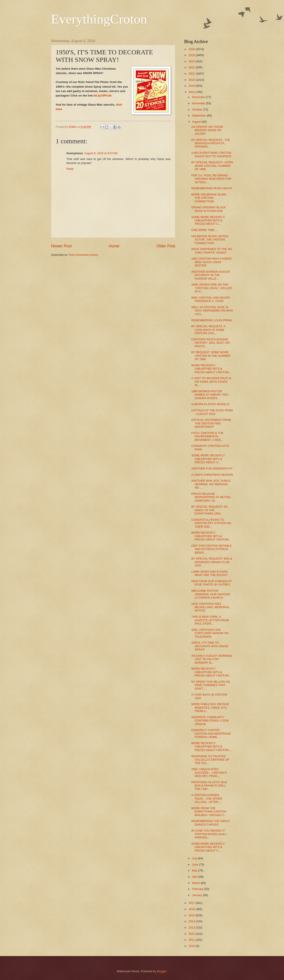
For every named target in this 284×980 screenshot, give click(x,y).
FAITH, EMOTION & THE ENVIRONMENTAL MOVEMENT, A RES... (207, 436)
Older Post (166, 246)
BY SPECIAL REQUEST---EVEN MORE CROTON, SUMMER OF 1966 (212, 166)
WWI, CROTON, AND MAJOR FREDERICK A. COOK (210, 299)
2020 (192, 80)
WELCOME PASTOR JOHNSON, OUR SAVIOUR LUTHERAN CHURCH (211, 594)
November (199, 103)
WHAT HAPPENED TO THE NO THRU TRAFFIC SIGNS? (212, 251)
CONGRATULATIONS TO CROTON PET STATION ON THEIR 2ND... (211, 523)
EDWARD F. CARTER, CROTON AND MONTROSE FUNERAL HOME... (211, 734)
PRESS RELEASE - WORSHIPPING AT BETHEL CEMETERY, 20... (211, 497)
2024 (192, 61)
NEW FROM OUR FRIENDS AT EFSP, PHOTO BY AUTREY (211, 583)
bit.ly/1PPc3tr (103, 96)
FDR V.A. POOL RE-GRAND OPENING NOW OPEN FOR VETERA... (211, 179)
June (195, 865)
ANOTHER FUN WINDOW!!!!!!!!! (212, 468)
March (196, 883)
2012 (192, 934)
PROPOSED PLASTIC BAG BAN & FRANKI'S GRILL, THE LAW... (209, 786)
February (198, 889)
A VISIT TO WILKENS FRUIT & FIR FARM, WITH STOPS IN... (211, 382)
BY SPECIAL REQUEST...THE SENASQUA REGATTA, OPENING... (211, 143)
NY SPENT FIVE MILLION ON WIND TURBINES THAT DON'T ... (211, 685)
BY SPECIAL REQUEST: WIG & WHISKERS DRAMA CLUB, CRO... (212, 562)
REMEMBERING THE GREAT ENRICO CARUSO (210, 823)
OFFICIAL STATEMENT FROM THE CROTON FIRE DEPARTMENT (211, 423)
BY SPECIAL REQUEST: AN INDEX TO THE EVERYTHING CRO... (209, 510)
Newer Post (61, 246)
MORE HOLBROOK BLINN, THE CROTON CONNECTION (209, 198)
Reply (70, 169)
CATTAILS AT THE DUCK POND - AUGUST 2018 (212, 412)
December (199, 97)
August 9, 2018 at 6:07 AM (101, 153)
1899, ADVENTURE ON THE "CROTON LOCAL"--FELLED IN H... (212, 288)
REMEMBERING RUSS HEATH (212, 188)
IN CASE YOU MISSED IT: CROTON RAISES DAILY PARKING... (209, 834)
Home (114, 246)
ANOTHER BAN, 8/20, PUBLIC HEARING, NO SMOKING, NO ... (211, 484)
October (197, 109)
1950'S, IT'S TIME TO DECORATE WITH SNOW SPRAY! (210, 646)
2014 (192, 921)
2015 (192, 915)
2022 (192, 67)
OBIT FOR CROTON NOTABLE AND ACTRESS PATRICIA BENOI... (211, 549)
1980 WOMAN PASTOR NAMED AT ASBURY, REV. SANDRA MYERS (210, 395)
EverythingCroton (99, 19)
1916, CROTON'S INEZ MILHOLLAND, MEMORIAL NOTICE (210, 607)
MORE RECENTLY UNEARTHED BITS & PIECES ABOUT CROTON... (211, 369)
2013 (192, 928)
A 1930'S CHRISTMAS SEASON (212, 475)
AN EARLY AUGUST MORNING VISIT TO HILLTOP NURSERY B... (212, 659)
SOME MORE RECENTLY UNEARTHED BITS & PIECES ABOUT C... (208, 221)
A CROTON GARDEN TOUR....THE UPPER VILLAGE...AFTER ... (207, 799)
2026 (192, 49)
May (195, 871)
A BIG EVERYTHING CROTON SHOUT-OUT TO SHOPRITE (211, 154)
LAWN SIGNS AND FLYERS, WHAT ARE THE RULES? (210, 573)
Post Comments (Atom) (83, 255)
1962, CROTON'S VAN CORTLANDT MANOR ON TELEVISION (210, 633)
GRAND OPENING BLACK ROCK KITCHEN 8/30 (208, 209)
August (197, 122)
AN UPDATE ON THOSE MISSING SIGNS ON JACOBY (207, 130)
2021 (192, 74)
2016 (192, 909)
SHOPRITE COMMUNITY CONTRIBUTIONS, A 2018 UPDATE (210, 721)
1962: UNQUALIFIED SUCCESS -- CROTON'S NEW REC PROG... (209, 773)
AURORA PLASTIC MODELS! (210, 404)
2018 (192, 92)
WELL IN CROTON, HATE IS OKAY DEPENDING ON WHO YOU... (212, 311)
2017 (192, 903)
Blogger (162, 971)
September (199, 115)
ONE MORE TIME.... (204, 230)
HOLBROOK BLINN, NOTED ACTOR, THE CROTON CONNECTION (210, 240)
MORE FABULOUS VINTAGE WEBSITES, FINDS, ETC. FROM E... (210, 708)
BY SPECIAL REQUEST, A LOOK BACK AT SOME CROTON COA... (208, 330)
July (195, 858)
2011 (192, 940)
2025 (192, 55)
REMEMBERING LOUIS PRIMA (212, 320)
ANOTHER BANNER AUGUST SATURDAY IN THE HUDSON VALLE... (211, 275)
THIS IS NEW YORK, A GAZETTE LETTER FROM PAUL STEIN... (210, 620)
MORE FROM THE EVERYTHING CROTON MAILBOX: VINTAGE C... (209, 812)
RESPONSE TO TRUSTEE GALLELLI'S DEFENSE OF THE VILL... (210, 760)
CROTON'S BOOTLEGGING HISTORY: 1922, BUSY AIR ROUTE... (210, 343)
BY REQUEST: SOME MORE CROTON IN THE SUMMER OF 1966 (211, 356)
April (195, 877)
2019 (192, 86)
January (197, 895)
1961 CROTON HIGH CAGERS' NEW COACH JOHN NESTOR (212, 262)
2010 (192, 946)
